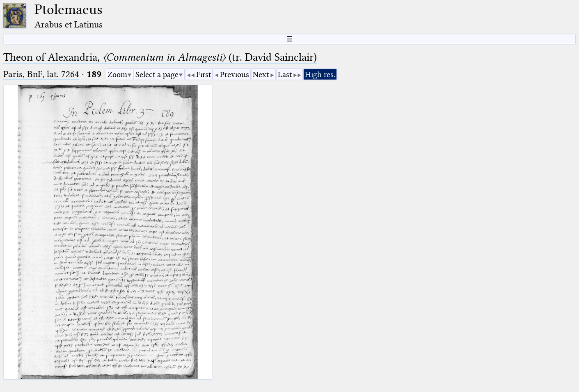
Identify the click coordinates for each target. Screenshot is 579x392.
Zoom (117, 74)
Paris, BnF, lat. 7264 (41, 74)
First (204, 74)
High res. (320, 74)
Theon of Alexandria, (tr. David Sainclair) (160, 57)
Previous (235, 74)
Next (261, 74)
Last (285, 74)
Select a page (157, 74)
